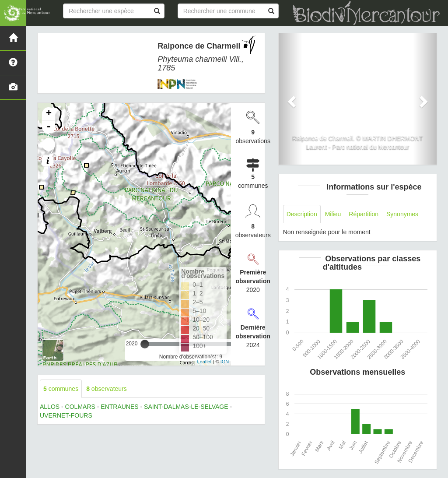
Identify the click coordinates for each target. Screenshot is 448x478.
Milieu (333, 214)
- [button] (49, 127)
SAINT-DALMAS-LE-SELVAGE (186, 407)
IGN (225, 362)
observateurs (107, 389)
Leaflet (204, 362)
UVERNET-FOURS (66, 415)
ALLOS (50, 407)
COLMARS (80, 407)
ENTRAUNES (119, 407)
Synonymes (402, 214)
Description (302, 214)
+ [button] (49, 114)
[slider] (145, 344)
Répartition (364, 214)
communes (61, 389)
